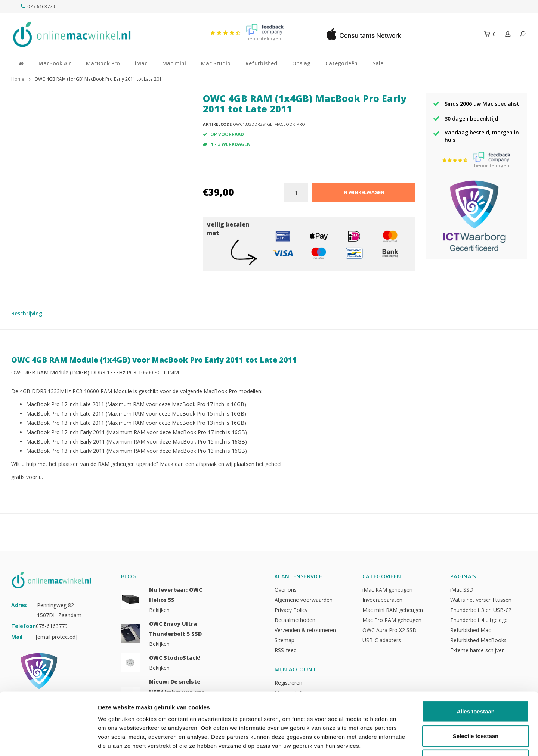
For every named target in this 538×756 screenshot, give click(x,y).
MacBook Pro (103, 63)
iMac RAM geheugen (387, 590)
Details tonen (404, 741)
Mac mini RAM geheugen (393, 610)
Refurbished (261, 63)
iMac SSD (462, 590)
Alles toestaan (476, 658)
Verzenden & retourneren (305, 630)
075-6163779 (38, 6)
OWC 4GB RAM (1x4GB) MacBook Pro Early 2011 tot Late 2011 (99, 79)
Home (18, 79)
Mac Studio (216, 63)
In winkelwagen (363, 192)
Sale (378, 63)
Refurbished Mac (471, 630)
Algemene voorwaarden (304, 600)
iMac (141, 63)
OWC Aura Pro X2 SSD (389, 630)
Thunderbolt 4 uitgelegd (479, 620)
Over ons (286, 590)
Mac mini (174, 63)
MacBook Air (55, 63)
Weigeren (475, 707)
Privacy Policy (291, 610)
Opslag (301, 63)
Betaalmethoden (295, 620)
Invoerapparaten (382, 600)
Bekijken (159, 610)
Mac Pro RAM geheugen (392, 620)
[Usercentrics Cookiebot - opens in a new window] (48, 741)
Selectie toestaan (476, 683)
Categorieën (341, 63)
